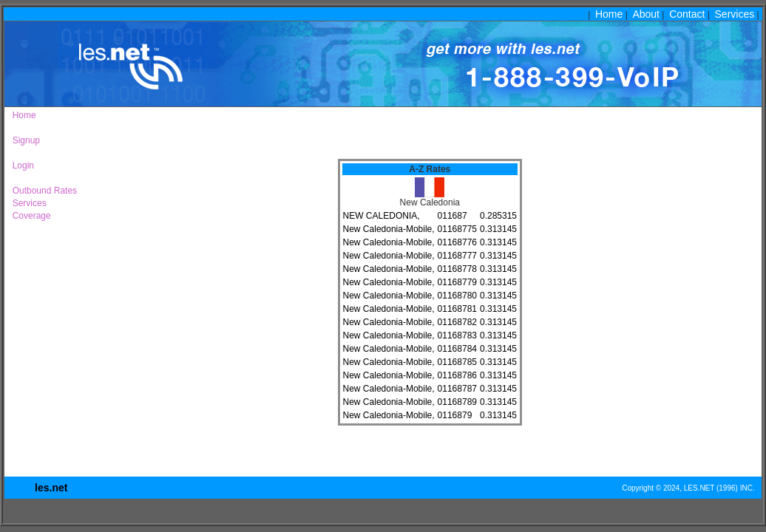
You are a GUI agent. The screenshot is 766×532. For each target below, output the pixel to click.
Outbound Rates (42, 191)
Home (609, 14)
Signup (24, 140)
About (646, 14)
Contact (687, 14)
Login (21, 166)
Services (735, 14)
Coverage (29, 216)
